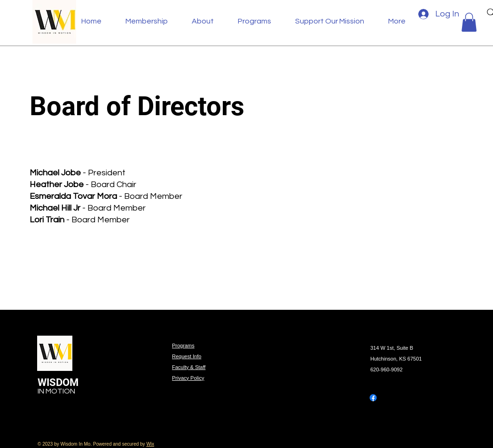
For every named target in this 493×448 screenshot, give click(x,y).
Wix (150, 444)
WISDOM (59, 382)
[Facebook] (373, 398)
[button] (208, 21)
